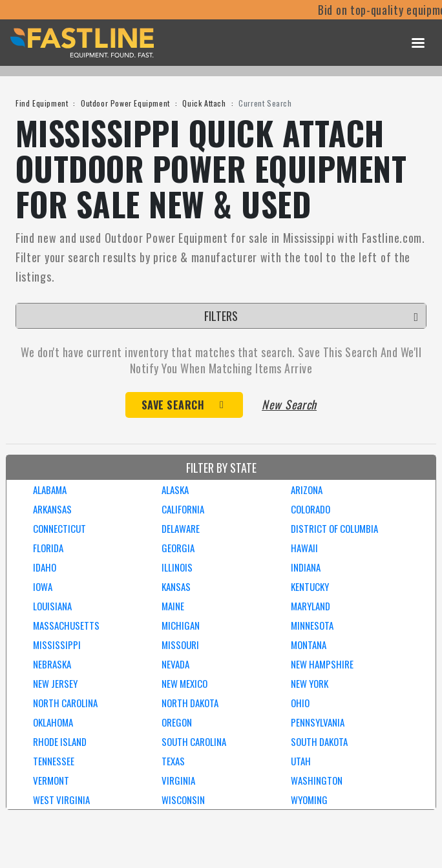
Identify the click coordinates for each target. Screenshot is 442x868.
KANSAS (176, 586)
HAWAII (304, 548)
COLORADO (310, 509)
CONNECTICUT (59, 528)
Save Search (173, 405)
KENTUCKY (310, 586)
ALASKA (175, 490)
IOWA (43, 586)
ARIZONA (307, 490)
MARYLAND (310, 606)
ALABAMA (50, 490)
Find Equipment (42, 103)
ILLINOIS (177, 567)
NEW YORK (310, 683)
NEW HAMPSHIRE (322, 664)
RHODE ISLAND (60, 741)
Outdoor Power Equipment (125, 103)
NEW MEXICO (184, 683)
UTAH (301, 761)
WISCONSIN (183, 800)
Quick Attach (204, 103)
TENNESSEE (54, 761)
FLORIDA (48, 548)
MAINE (173, 606)
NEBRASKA (52, 664)
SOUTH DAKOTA (319, 741)
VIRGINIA (178, 780)
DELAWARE (181, 528)
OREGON (177, 722)
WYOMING (309, 800)
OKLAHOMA (53, 722)
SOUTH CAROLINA (194, 741)
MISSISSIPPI (57, 645)
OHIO (300, 703)
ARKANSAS (52, 509)
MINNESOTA (312, 625)
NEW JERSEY (55, 683)
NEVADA (175, 664)
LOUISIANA (52, 606)
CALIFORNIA (183, 509)
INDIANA (306, 567)
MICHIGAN (181, 625)
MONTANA (309, 645)
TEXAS (173, 761)
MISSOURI (180, 645)
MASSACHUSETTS (66, 625)
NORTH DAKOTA (190, 703)
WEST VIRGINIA (61, 800)
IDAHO (45, 567)
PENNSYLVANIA (318, 722)
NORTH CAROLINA (65, 703)
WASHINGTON (317, 780)
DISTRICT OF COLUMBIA (334, 528)
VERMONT (51, 780)
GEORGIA (178, 548)
